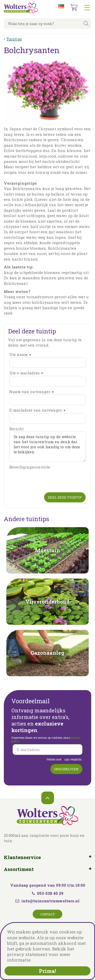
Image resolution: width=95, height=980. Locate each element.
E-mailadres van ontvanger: (37, 410)
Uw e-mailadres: (26, 373)
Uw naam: (20, 355)
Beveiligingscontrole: (30, 467)
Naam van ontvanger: (32, 392)
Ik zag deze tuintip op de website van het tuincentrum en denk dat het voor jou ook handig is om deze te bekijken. (48, 447)
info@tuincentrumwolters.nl (50, 901)
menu (87, 8)
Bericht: (17, 429)
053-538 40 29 (48, 893)
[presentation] (48, 480)
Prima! (48, 971)
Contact (48, 914)
